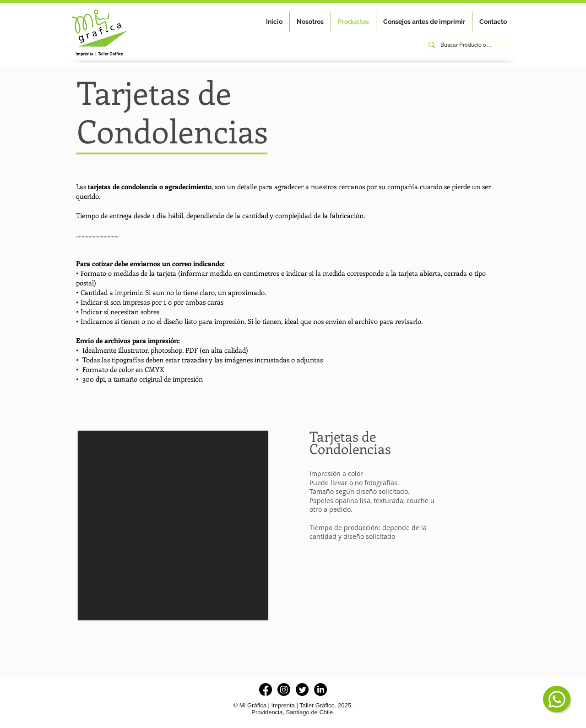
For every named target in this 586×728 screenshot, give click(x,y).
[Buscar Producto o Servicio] (466, 45)
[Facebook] (266, 690)
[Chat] (557, 699)
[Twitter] (302, 690)
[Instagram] (284, 690)
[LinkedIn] (320, 690)
